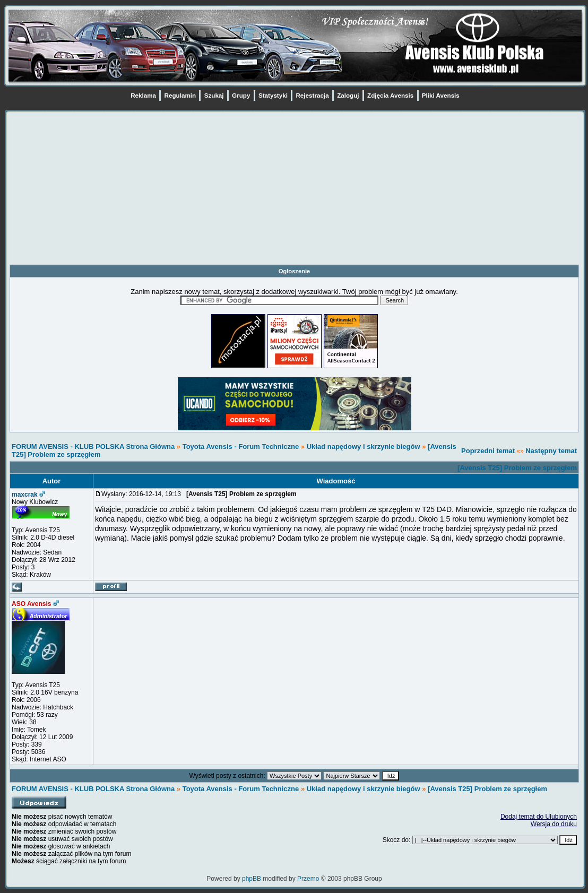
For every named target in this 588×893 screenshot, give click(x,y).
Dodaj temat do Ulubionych (539, 817)
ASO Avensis (31, 604)
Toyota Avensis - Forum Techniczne (241, 446)
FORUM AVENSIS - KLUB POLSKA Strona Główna (93, 446)
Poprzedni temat (488, 451)
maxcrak (25, 495)
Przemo (308, 879)
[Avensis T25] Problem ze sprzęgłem (517, 468)
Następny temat (551, 451)
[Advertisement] (294, 190)
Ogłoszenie (295, 271)
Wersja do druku (554, 824)
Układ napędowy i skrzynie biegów (364, 446)
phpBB (252, 879)
